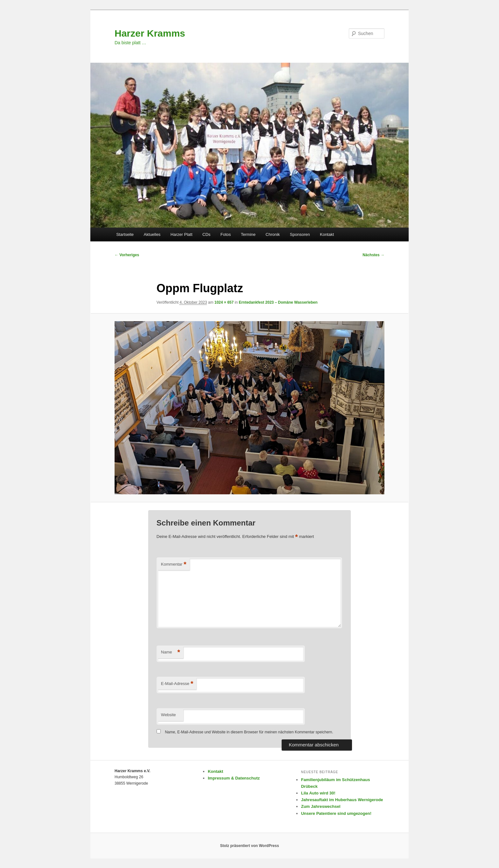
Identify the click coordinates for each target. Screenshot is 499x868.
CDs (206, 234)
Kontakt (327, 234)
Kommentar (174, 565)
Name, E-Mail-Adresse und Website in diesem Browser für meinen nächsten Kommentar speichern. (249, 732)
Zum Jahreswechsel (321, 806)
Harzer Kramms (150, 33)
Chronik (273, 234)
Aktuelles (152, 234)
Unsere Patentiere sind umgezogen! (336, 813)
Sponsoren (300, 234)
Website (169, 715)
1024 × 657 (224, 302)
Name (171, 652)
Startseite (125, 234)
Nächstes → (373, 255)
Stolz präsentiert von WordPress (249, 846)
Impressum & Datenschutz (234, 778)
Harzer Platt (182, 234)
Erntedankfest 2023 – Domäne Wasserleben (278, 302)
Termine (248, 234)
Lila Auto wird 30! (318, 793)
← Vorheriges (127, 255)
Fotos (226, 234)
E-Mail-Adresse (177, 684)
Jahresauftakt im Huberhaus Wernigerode (342, 800)
